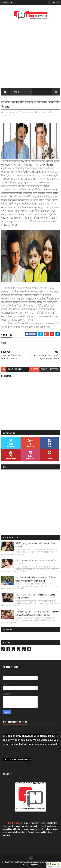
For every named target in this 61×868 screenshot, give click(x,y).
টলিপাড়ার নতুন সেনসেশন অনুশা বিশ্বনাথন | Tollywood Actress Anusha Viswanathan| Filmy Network (38, 613)
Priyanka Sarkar (46, 112)
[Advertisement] (30, 55)
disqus (44, 369)
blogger (34, 369)
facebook (54, 369)
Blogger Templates (30, 864)
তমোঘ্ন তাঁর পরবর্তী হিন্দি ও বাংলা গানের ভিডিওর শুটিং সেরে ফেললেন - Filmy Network (36, 579)
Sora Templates (51, 862)
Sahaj (11, 115)
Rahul (4, 115)
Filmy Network (13, 823)
